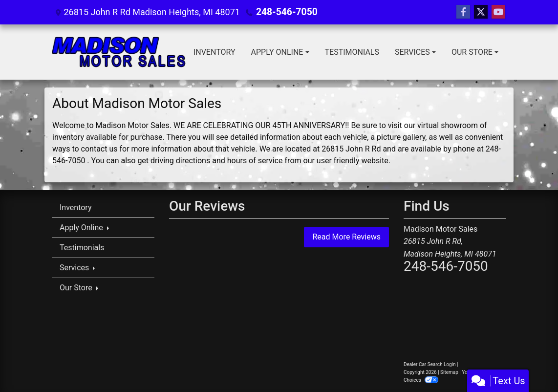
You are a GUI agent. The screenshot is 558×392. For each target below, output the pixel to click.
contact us (99, 149)
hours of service (255, 161)
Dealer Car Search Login (430, 364)
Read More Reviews (346, 237)
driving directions (180, 161)
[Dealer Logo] (119, 52)
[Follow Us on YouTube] (498, 12)
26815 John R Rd (351, 149)
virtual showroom (448, 125)
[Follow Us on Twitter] (481, 12)
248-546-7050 (285, 12)
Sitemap (449, 372)
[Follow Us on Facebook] (463, 12)
